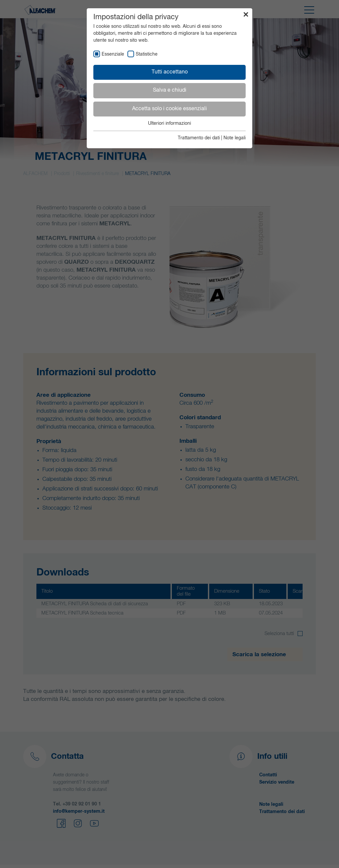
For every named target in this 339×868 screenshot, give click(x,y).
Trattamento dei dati (199, 138)
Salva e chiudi (170, 90)
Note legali (235, 138)
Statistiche (147, 54)
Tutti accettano (170, 72)
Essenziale (113, 54)
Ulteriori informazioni (169, 123)
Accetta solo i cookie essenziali (169, 109)
